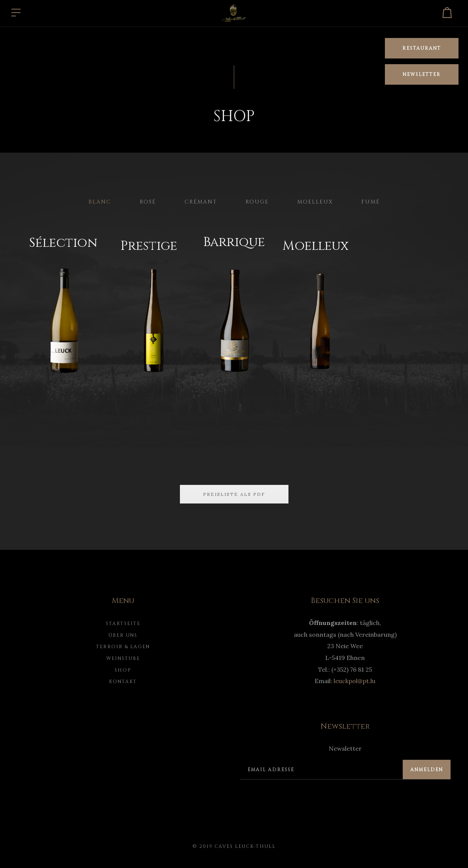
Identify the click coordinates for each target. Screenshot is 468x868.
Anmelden (427, 770)
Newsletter (422, 74)
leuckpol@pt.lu (355, 681)
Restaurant (422, 48)
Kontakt (123, 682)
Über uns (123, 635)
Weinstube (123, 658)
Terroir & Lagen (123, 647)
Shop (123, 670)
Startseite (123, 623)
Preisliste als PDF (234, 494)
